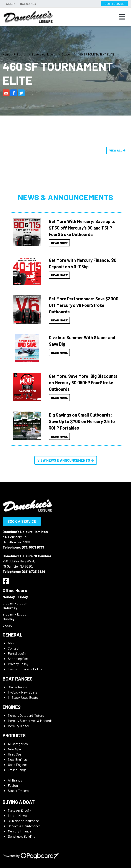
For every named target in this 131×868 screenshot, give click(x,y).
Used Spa (15, 754)
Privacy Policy (18, 664)
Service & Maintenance (24, 826)
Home (6, 54)
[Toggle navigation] (122, 17)
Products (14, 735)
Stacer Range (17, 687)
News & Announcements (65, 197)
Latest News (17, 815)
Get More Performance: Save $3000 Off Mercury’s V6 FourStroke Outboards (84, 305)
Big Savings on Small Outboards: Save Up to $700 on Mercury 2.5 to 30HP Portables (82, 421)
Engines (12, 707)
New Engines (17, 759)
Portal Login (17, 653)
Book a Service (22, 521)
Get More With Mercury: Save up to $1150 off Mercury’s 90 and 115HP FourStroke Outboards (82, 228)
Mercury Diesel (18, 726)
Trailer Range (17, 770)
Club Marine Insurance (23, 821)
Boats (21, 54)
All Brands (15, 780)
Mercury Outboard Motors (26, 715)
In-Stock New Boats (23, 692)
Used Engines (18, 765)
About (10, 4)
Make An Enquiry (20, 810)
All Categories (18, 744)
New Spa (14, 749)
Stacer (66, 54)
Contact (14, 648)
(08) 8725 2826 (34, 571)
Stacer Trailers (18, 791)
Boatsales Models (43, 54)
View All (117, 150)
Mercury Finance (20, 831)
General (12, 635)
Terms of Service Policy (25, 669)
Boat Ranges (18, 679)
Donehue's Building (22, 836)
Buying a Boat (19, 802)
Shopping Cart (18, 659)
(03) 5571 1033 (33, 547)
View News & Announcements (66, 460)
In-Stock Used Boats (23, 697)
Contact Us (28, 4)
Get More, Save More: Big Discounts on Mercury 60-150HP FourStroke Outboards (83, 383)
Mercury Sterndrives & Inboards (30, 721)
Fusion (13, 785)
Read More (59, 243)
